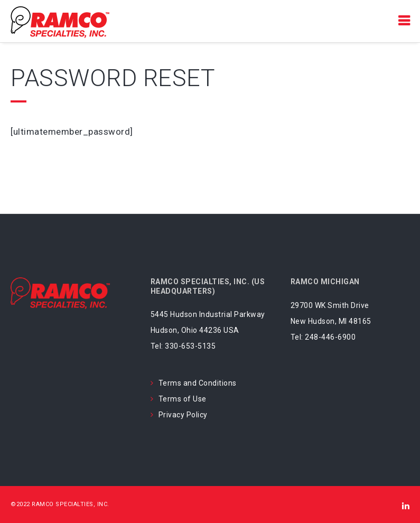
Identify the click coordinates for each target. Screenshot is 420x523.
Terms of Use (183, 399)
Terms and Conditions (198, 383)
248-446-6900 (330, 337)
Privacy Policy (183, 415)
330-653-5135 (190, 346)
